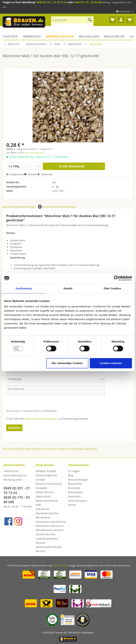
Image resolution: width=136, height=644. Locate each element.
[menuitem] (72, 22)
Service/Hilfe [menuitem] (124, 11)
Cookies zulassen (111, 363)
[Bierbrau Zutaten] (60, 36)
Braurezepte (75, 492)
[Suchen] (90, 20)
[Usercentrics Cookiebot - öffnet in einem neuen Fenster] (116, 278)
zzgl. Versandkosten (34, 153)
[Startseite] (12, 36)
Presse (72, 505)
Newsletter (74, 496)
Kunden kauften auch (35, 449)
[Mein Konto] (121, 20)
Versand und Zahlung (49, 484)
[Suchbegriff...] (72, 20)
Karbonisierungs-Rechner (51, 522)
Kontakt (40, 480)
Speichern (14, 428)
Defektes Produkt (46, 471)
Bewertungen (31, 207)
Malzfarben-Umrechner (50, 526)
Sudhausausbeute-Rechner (47, 541)
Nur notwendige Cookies (67, 363)
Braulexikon (75, 484)
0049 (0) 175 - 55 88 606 (88, 2)
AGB (38, 505)
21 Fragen (74, 471)
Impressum (42, 509)
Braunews (74, 488)
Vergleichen (15, 174)
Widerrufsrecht (45, 492)
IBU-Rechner (43, 517)
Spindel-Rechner (46, 534)
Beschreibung (11, 207)
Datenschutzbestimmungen (41, 419)
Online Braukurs (78, 501)
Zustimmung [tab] (24, 288)
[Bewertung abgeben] (56, 379)
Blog (71, 475)
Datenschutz (43, 496)
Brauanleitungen (78, 480)
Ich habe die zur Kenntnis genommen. (49, 419)
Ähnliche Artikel (12, 449)
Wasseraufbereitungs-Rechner (49, 549)
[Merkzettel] (112, 20)
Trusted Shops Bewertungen (59, 207)
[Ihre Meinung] (56, 391)
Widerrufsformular (47, 501)
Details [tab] (68, 288)
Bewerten (45, 174)
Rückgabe (42, 488)
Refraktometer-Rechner (50, 530)
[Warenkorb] (130, 20)
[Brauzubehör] (114, 36)
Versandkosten (60, 565)
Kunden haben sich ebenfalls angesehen (73, 449)
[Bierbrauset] (32, 36)
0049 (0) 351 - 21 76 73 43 (52, 2)
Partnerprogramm (46, 475)
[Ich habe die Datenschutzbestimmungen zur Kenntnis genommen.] (7, 419)
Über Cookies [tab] (112, 288)
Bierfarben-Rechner (48, 513)
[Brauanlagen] (89, 36)
